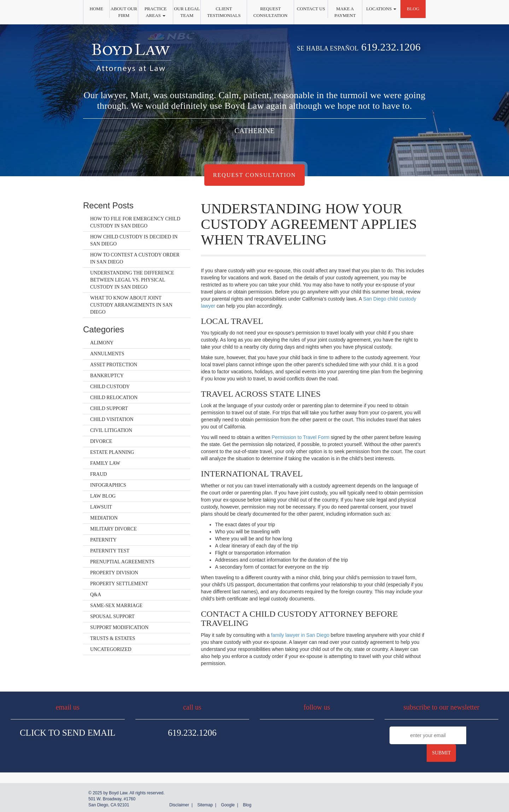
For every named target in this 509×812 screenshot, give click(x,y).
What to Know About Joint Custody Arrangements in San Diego (131, 305)
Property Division (114, 573)
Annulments (107, 354)
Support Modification (119, 627)
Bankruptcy (107, 376)
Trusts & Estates (113, 638)
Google (228, 805)
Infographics (108, 485)
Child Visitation (112, 419)
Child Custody (110, 387)
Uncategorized (111, 649)
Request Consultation (271, 12)
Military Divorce (113, 529)
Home (96, 9)
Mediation (104, 518)
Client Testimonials (224, 12)
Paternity (103, 540)
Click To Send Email (68, 733)
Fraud (98, 474)
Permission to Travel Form (301, 437)
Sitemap (205, 805)
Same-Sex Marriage (116, 606)
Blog (413, 9)
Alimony (102, 343)
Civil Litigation (111, 430)
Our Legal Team (187, 12)
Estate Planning (112, 452)
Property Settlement (119, 584)
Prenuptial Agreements (122, 562)
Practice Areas (156, 12)
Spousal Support (112, 617)
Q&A (96, 595)
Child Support (109, 408)
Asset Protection (114, 365)
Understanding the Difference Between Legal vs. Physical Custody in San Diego (132, 280)
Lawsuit (101, 507)
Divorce (101, 441)
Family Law (105, 463)
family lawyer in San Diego (300, 635)
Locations (381, 9)
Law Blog (103, 496)
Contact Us (311, 9)
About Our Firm (124, 12)
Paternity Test (110, 551)
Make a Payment (345, 12)
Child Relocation (114, 398)
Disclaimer (179, 805)
